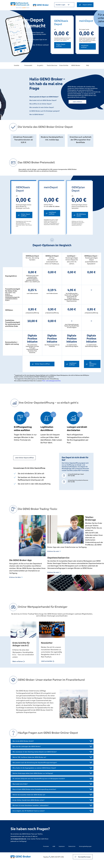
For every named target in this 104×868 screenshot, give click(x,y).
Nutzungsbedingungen (85, 846)
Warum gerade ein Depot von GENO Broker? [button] (44, 97)
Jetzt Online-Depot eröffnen (24, 458)
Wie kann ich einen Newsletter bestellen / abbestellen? (30, 805)
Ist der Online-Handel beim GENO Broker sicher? (28, 800)
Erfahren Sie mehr (54, 551)
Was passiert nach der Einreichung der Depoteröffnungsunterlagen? (35, 763)
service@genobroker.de (18, 839)
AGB (54, 846)
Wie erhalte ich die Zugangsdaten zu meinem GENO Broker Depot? (34, 768)
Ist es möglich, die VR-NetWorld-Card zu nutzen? (29, 811)
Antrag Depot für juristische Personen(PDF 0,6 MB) (78, 481)
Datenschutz (72, 846)
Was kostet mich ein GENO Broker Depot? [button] (43, 100)
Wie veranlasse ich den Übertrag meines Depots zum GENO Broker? (35, 752)
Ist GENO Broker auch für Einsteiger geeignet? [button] (45, 111)
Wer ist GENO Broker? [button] (37, 115)
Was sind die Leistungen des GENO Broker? (27, 746)
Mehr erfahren (19, 661)
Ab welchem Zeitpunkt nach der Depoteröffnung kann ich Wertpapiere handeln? (39, 779)
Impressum (62, 846)
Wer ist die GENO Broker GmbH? (23, 741)
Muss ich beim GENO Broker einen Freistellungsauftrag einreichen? (34, 789)
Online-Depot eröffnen (61, 45)
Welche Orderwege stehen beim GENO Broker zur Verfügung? (33, 773)
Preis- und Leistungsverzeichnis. (51, 381)
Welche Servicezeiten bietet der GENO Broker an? (29, 795)
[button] (64, 5)
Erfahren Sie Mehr (16, 577)
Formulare (46, 846)
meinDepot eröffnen (85, 46)
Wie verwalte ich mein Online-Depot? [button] (42, 107)
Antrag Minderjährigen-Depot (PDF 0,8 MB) (76, 475)
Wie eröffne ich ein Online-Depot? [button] (41, 104)
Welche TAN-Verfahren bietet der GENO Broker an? (29, 757)
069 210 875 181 (57, 857)
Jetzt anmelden (48, 661)
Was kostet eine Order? (20, 784)
